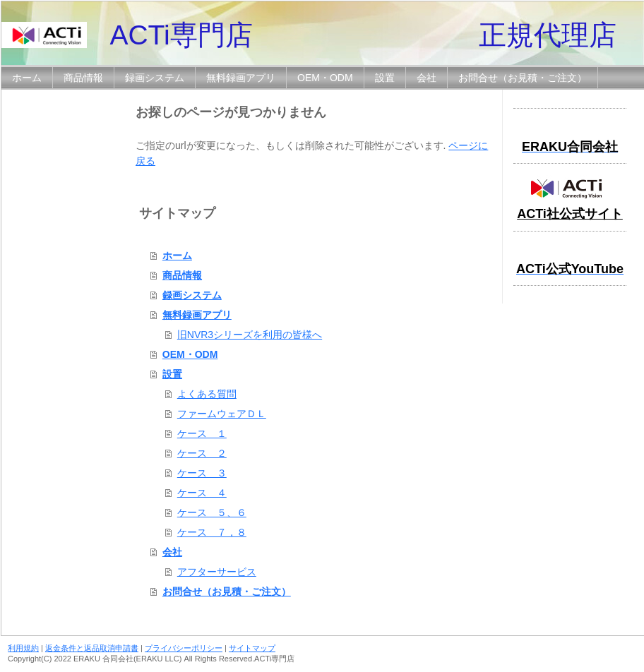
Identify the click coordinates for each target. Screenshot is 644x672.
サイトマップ (252, 648)
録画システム (192, 295)
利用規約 (23, 648)
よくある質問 (207, 394)
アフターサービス (217, 572)
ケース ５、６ (212, 512)
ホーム (177, 256)
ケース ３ (202, 473)
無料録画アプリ (197, 315)
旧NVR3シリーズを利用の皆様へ (250, 335)
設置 (172, 374)
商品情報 (182, 275)
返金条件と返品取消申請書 (92, 648)
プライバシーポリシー (184, 648)
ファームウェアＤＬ (222, 414)
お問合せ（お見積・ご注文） (227, 592)
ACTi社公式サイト (570, 214)
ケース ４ (202, 493)
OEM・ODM (190, 354)
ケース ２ (202, 453)
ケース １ (202, 433)
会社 (172, 552)
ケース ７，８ (212, 532)
